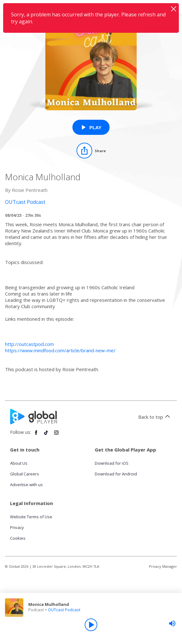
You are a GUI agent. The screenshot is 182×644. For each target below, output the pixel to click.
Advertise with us (26, 485)
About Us (19, 463)
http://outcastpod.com (29, 344)
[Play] (91, 625)
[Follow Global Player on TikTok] (46, 435)
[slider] (172, 624)
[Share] (91, 151)
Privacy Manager (163, 566)
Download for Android (116, 474)
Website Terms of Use (31, 517)
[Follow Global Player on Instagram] (56, 435)
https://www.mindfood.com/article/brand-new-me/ (60, 350)
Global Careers (25, 474)
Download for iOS (112, 463)
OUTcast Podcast (64, 610)
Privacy (17, 527)
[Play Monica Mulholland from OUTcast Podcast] (91, 127)
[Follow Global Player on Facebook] (36, 435)
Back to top (155, 417)
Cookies (18, 538)
